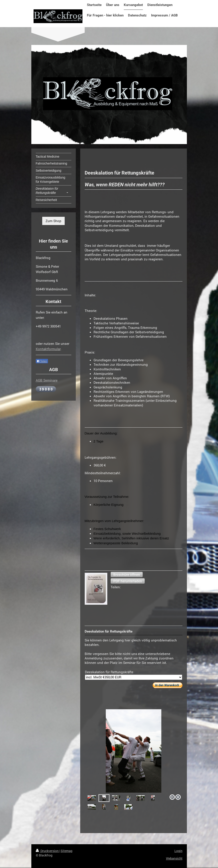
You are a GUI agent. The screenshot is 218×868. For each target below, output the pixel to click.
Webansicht (174, 858)
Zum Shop (53, 221)
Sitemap (67, 851)
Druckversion (48, 851)
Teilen (42, 361)
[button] (127, 575)
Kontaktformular (48, 349)
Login (178, 851)
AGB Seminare (47, 380)
